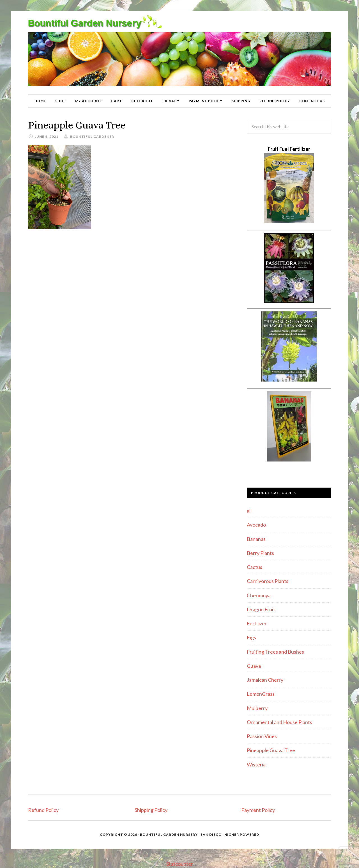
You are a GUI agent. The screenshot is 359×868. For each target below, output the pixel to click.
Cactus (255, 567)
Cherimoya (259, 595)
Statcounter (180, 864)
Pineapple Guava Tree (271, 750)
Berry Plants (260, 553)
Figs (251, 637)
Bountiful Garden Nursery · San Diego (181, 834)
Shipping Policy (151, 810)
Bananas (256, 539)
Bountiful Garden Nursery (179, 53)
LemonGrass (261, 694)
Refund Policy (43, 810)
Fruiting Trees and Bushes (275, 652)
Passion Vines (262, 736)
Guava (254, 666)
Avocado (256, 525)
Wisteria (256, 764)
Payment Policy (258, 810)
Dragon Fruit (261, 609)
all (249, 511)
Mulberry (257, 708)
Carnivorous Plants (268, 581)
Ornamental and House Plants (279, 722)
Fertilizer (257, 623)
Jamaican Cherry (265, 680)
